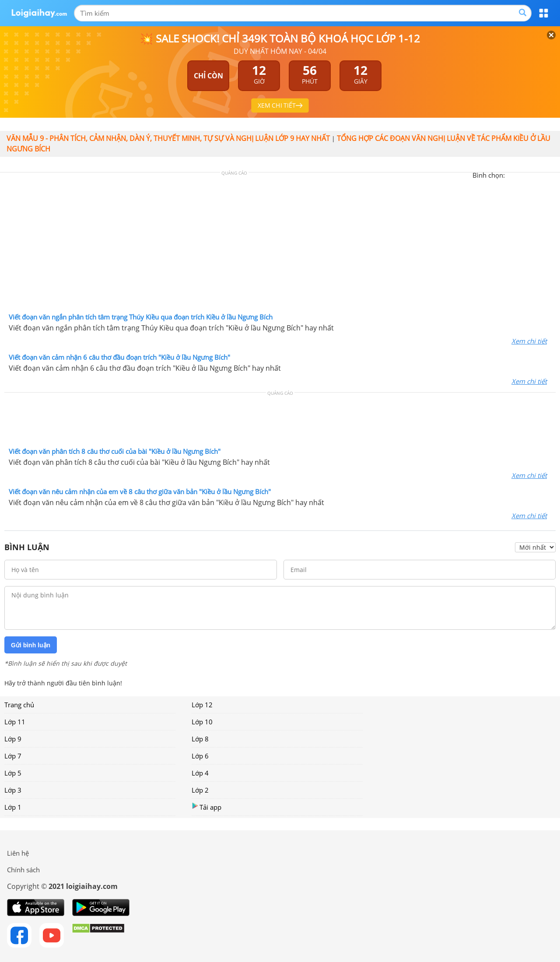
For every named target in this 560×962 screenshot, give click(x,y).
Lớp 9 (13, 739)
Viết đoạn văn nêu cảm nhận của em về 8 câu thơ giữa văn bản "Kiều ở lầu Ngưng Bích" (140, 492)
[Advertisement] (280, 245)
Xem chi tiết (529, 341)
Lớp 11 (15, 722)
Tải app (206, 807)
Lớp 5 (13, 773)
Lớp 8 (200, 739)
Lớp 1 (13, 807)
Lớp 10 (202, 722)
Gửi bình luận (31, 645)
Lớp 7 (13, 756)
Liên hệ (18, 853)
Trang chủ (19, 705)
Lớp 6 (200, 756)
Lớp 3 (13, 790)
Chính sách (23, 870)
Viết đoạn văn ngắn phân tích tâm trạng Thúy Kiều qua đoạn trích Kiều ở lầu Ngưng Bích (141, 317)
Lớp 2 (200, 790)
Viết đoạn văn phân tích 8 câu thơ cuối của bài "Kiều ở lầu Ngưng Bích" (115, 451)
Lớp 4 (200, 773)
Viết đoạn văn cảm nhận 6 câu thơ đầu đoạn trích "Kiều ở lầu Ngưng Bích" (119, 357)
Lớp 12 (202, 705)
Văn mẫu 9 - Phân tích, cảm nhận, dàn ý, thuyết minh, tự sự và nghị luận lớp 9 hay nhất (168, 138)
